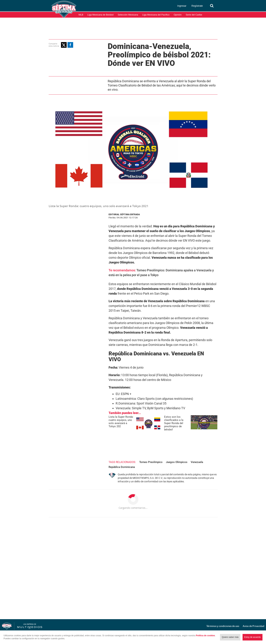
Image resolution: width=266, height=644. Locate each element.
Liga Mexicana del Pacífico (156, 15)
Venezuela (197, 462)
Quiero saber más (230, 637)
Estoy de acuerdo (253, 637)
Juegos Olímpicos (177, 462)
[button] (64, 45)
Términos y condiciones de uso (223, 626)
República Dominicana (122, 467)
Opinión (178, 15)
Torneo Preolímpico (151, 462)
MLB (81, 15)
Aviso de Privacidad (253, 626)
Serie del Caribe (194, 15)
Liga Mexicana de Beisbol (100, 15)
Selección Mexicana (128, 15)
